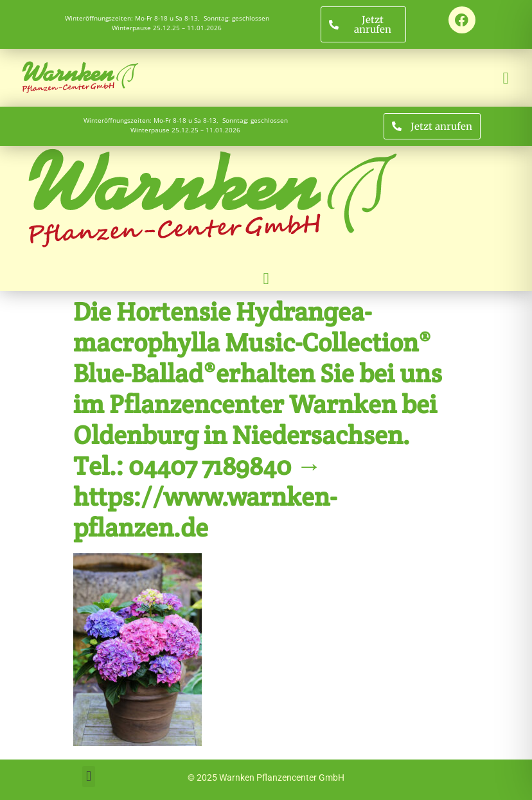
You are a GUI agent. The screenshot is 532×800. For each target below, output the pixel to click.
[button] (506, 78)
